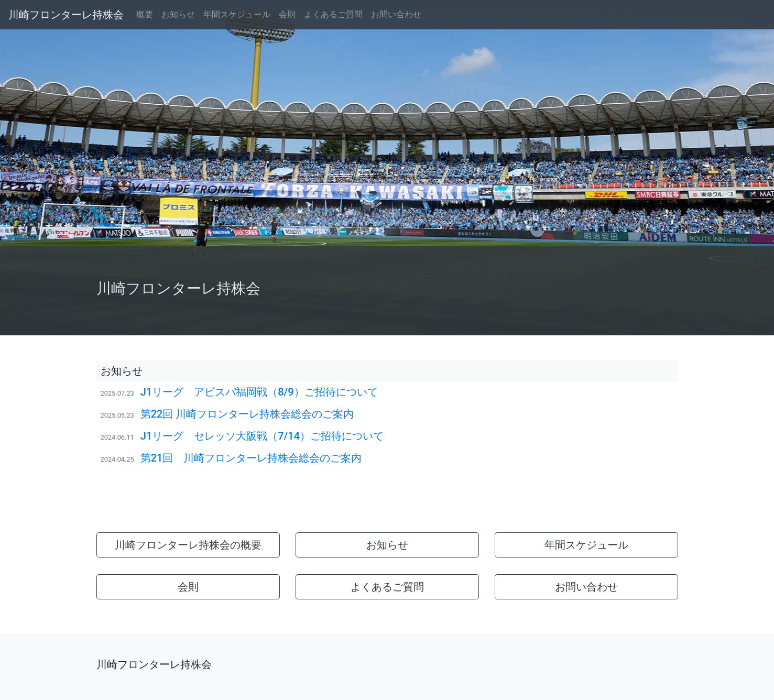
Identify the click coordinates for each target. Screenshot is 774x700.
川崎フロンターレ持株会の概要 (188, 545)
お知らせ (178, 14)
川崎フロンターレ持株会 (66, 15)
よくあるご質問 (333, 14)
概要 (145, 14)
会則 (287, 14)
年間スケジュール (237, 14)
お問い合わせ (396, 14)
